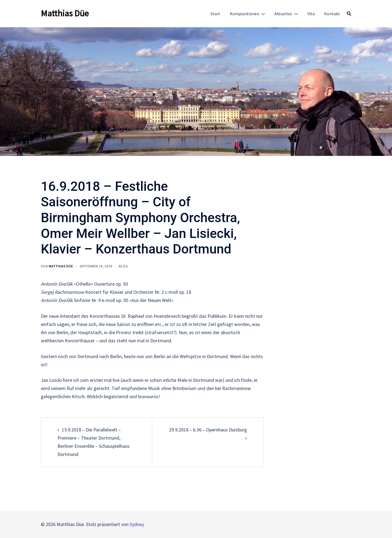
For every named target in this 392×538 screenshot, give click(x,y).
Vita (311, 14)
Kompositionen (244, 14)
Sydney (137, 524)
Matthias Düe (65, 13)
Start (215, 14)
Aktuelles (283, 14)
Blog (123, 266)
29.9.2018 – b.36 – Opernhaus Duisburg (208, 430)
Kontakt (332, 14)
